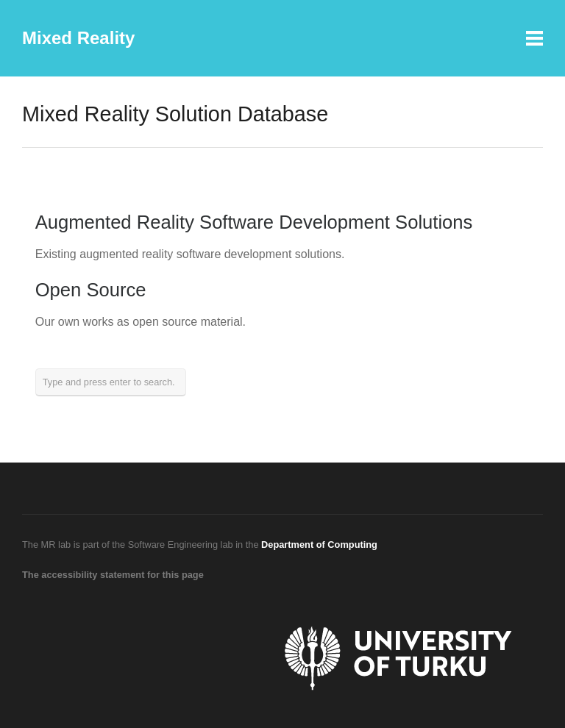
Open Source (91, 290)
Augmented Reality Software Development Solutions (254, 222)
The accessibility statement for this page (113, 575)
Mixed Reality (78, 38)
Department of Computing (319, 545)
